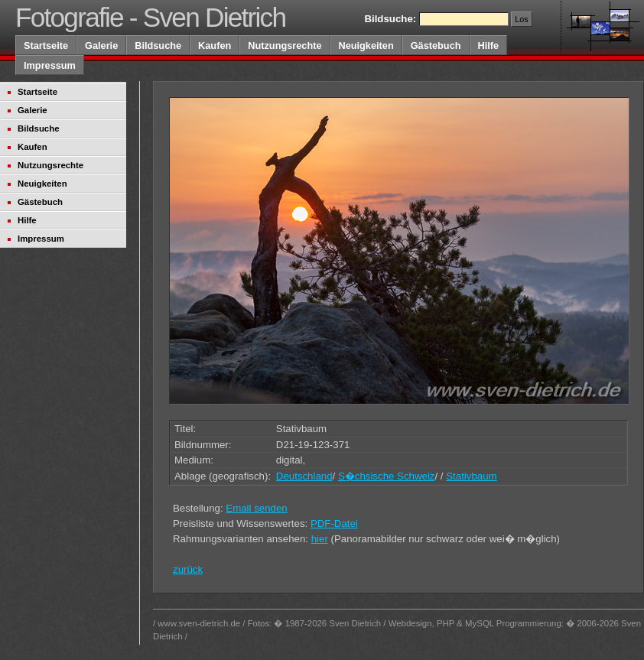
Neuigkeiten (366, 46)
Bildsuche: (390, 19)
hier (320, 539)
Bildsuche (158, 46)
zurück (188, 569)
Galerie (101, 46)
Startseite (46, 46)
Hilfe (489, 46)
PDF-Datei (334, 523)
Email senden (256, 508)
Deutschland (304, 476)
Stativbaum (471, 476)
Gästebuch (436, 46)
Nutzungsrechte (285, 46)
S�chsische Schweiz (387, 476)
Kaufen (215, 46)
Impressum (50, 65)
